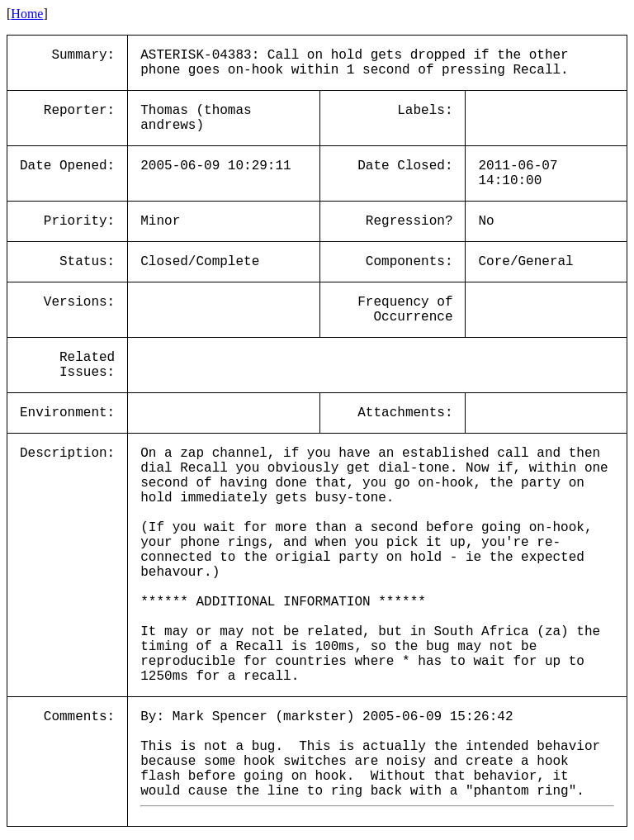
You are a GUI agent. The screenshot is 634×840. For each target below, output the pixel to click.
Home (27, 14)
